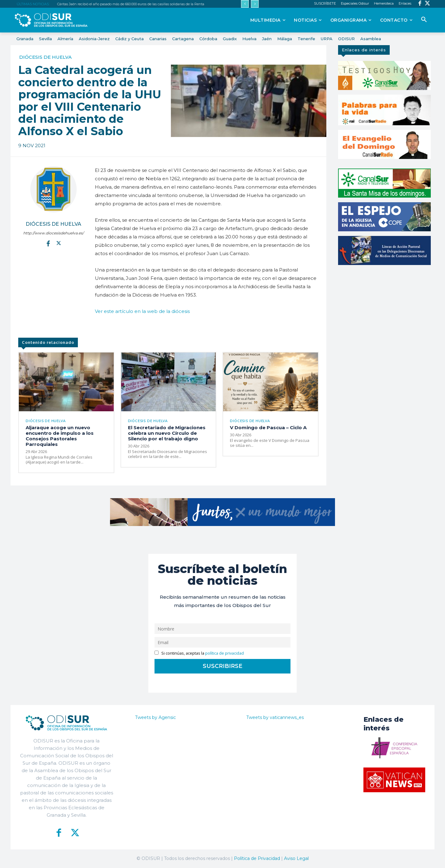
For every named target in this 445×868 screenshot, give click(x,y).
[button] (424, 20)
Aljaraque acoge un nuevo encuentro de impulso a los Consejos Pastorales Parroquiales (60, 436)
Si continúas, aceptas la (199, 653)
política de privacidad (225, 653)
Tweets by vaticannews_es (275, 717)
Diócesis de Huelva (45, 57)
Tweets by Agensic (155, 717)
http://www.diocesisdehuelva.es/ (53, 233)
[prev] (245, 4)
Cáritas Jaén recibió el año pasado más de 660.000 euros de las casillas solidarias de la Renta (131, 4)
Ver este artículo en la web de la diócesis (142, 311)
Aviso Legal (296, 858)
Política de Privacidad (257, 858)
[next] (255, 4)
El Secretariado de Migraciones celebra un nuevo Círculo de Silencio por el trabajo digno (167, 433)
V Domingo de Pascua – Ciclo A (268, 428)
